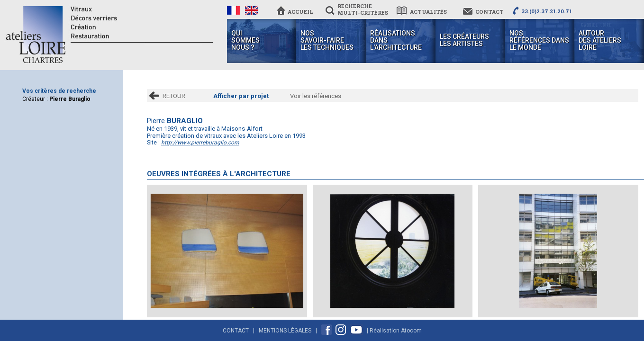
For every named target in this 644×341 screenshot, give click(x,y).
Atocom (411, 331)
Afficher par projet (241, 96)
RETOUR (174, 96)
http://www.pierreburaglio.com (200, 143)
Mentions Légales (285, 331)
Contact (236, 331)
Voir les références (316, 96)
